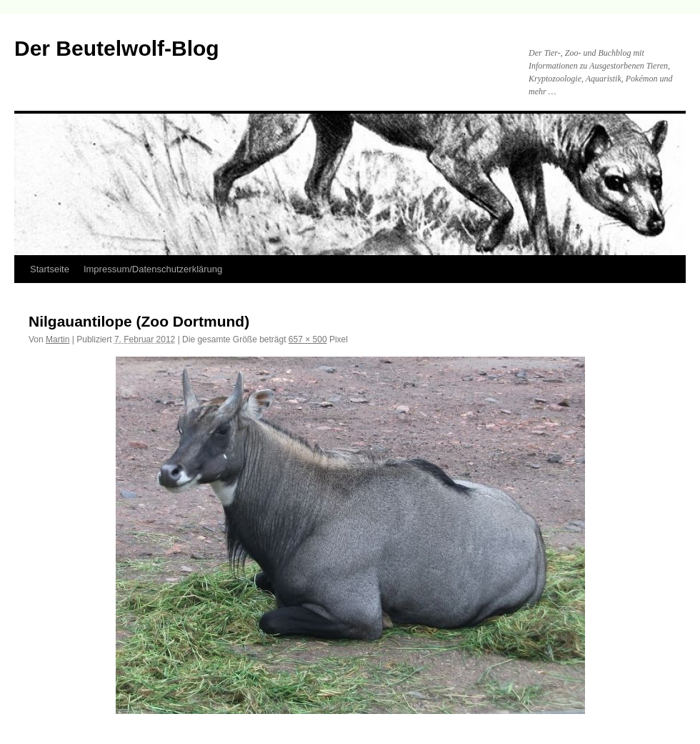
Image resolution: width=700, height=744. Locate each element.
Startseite (50, 269)
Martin (57, 339)
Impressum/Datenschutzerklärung (153, 269)
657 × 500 (308, 339)
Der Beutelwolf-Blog (117, 48)
